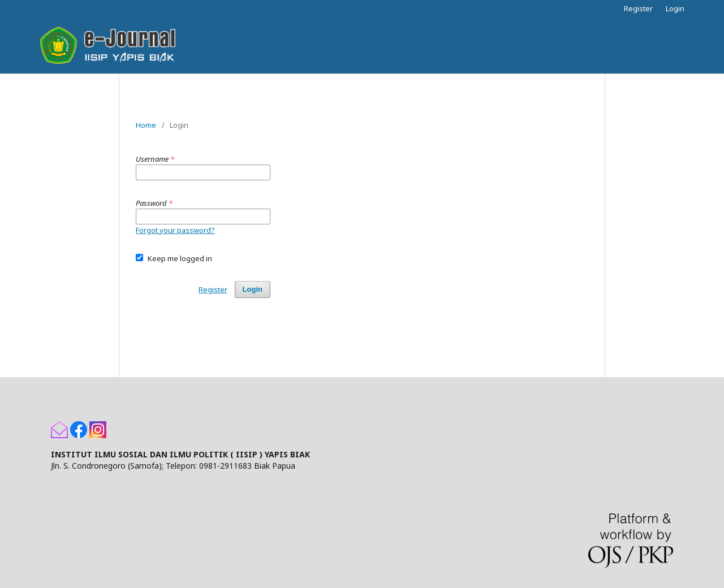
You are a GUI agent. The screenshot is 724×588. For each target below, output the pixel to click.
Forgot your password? (175, 230)
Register (638, 8)
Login (675, 8)
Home (146, 125)
